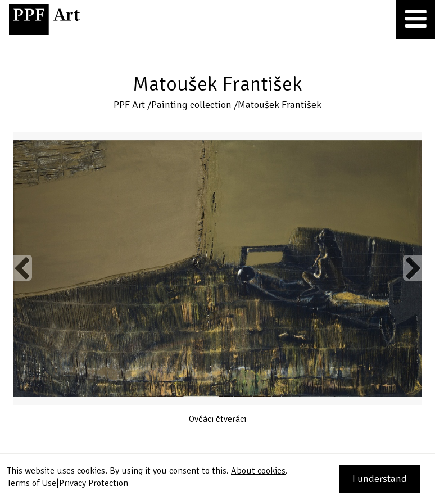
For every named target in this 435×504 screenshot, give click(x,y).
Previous (22, 268)
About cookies (258, 471)
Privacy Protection (94, 483)
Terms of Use (32, 483)
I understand (380, 479)
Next (412, 268)
